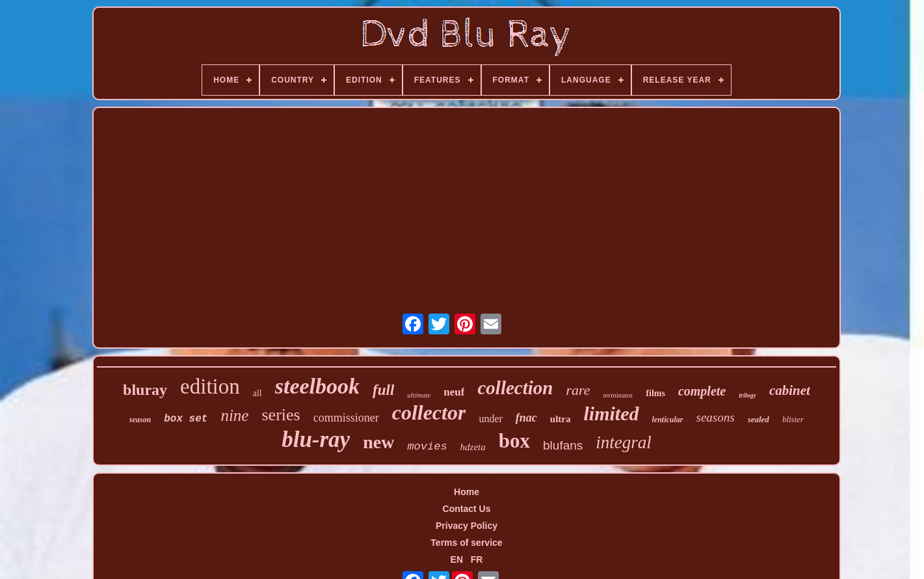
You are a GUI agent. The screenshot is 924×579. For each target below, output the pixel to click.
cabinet (790, 390)
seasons (716, 417)
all (257, 393)
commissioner (346, 418)
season (140, 420)
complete (702, 391)
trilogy (747, 395)
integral (624, 442)
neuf (454, 392)
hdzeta (473, 447)
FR (477, 559)
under (490, 419)
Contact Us (467, 509)
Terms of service (466, 543)
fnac (526, 418)
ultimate (419, 395)
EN (457, 559)
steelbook (317, 386)
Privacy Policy (467, 526)
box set (186, 419)
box (514, 441)
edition (210, 386)
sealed (759, 419)
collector (429, 412)
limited (612, 413)
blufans (563, 445)
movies (427, 447)
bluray (145, 390)
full (383, 390)
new (378, 442)
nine (234, 415)
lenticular (668, 420)
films (655, 393)
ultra (561, 419)
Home (467, 492)
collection (515, 388)
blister (793, 419)
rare (578, 390)
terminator (618, 395)
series (281, 415)
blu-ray (316, 439)
